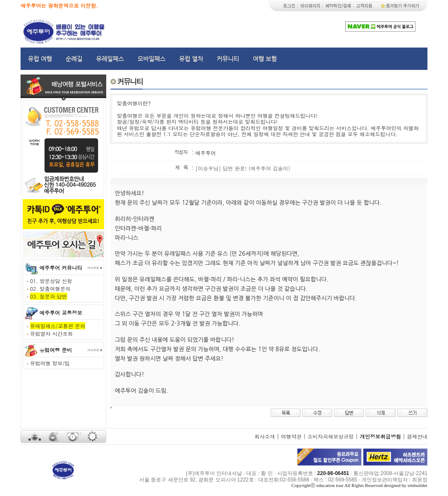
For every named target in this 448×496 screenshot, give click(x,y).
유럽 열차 (191, 59)
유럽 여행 (40, 59)
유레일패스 (110, 59)
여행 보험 (265, 59)
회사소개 (265, 436)
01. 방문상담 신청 (51, 281)
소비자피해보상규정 (331, 436)
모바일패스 (151, 59)
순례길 (74, 59)
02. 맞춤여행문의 (50, 288)
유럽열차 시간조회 (51, 333)
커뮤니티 (228, 59)
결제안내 (417, 436)
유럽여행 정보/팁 (50, 363)
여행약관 (291, 436)
